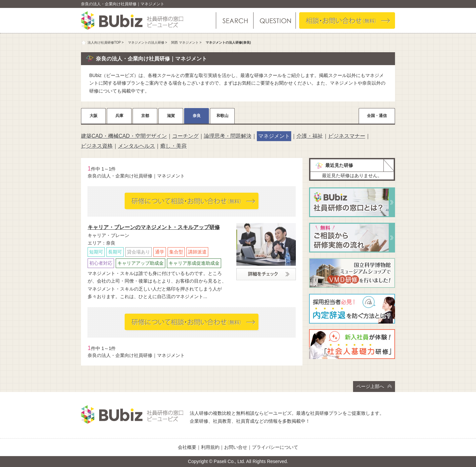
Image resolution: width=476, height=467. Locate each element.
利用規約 (210, 447)
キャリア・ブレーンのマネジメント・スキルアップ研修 (154, 227)
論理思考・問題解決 (228, 136)
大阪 (94, 116)
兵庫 (119, 116)
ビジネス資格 (97, 146)
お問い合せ (236, 447)
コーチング (185, 136)
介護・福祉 (310, 136)
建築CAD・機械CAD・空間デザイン (124, 136)
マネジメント (274, 136)
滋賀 (171, 116)
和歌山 (222, 116)
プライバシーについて (275, 447)
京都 (145, 116)
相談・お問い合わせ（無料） (347, 20)
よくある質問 (274, 20)
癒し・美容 (174, 146)
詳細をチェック (266, 274)
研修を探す (235, 20)
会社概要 (187, 447)
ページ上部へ (374, 386)
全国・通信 (377, 116)
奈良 (197, 116)
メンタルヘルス (137, 146)
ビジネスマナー (347, 136)
